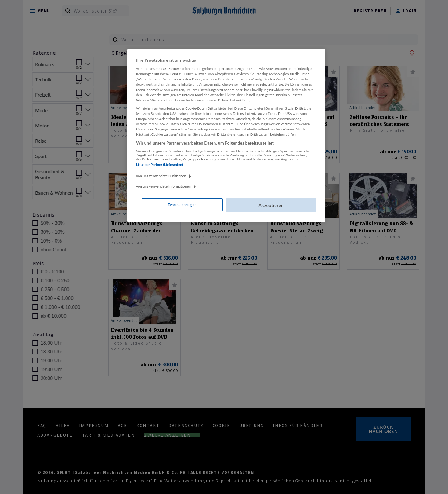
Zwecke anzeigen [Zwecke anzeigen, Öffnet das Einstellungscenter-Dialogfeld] (182, 205)
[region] (226, 136)
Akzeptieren (271, 205)
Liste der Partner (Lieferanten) (160, 165)
